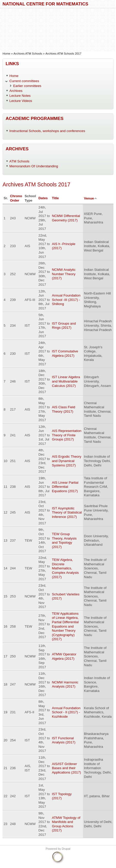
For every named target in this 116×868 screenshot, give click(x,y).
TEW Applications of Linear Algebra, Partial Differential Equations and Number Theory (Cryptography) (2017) (65, 626)
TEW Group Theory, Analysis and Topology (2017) (64, 540)
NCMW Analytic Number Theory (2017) (64, 274)
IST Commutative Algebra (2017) (65, 353)
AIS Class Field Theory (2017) (64, 409)
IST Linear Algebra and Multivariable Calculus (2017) (66, 381)
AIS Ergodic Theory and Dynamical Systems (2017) (67, 461)
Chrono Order (16, 198)
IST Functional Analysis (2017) (64, 740)
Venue (91, 198)
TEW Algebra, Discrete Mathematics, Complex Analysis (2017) (65, 568)
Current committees (24, 81)
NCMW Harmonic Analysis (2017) (65, 684)
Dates (43, 198)
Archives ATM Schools (28, 54)
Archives (16, 91)
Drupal (66, 849)
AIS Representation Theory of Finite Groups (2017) (67, 435)
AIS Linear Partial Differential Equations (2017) (65, 487)
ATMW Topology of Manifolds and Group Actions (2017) (66, 824)
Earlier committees (27, 86)
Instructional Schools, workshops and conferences (47, 131)
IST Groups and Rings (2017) (64, 326)
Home (6, 54)
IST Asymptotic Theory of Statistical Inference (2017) (67, 513)
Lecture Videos (21, 101)
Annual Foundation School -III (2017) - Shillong (66, 300)
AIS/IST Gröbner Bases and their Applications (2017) (66, 768)
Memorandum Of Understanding (34, 166)
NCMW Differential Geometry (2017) (66, 218)
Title (55, 198)
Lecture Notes (20, 96)
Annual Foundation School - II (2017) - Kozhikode (66, 712)
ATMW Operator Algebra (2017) (64, 656)
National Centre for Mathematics (45, 4)
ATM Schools (20, 161)
